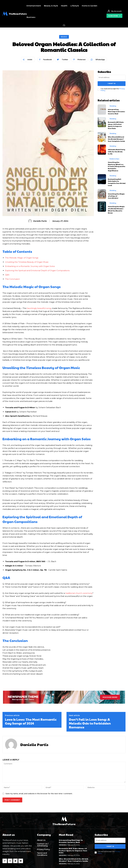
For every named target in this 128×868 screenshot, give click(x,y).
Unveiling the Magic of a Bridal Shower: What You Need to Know (116, 210)
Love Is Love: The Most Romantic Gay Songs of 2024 (31, 721)
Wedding (113, 106)
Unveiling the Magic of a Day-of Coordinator (116, 196)
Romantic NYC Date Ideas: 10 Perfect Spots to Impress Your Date (116, 125)
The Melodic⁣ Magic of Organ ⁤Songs (22, 258)
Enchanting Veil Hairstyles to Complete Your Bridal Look (117, 182)
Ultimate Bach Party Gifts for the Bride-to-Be (116, 152)
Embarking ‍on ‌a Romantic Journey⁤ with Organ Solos (30, 266)
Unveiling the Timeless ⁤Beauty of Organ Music (27, 262)
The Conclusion (12, 279)
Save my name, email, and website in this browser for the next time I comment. (39, 794)
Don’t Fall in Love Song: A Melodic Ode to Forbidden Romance (90, 723)
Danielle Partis (40, 221)
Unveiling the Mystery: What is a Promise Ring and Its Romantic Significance (117, 166)
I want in (111, 83)
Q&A (7, 275)
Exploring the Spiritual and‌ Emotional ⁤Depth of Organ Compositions (37, 270)
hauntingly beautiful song (39, 308)
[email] (112, 77)
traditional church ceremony (79, 593)
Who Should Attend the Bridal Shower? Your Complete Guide (116, 139)
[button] (64, 25)
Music (64, 37)
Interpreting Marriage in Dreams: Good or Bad (116, 111)
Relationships (114, 159)
